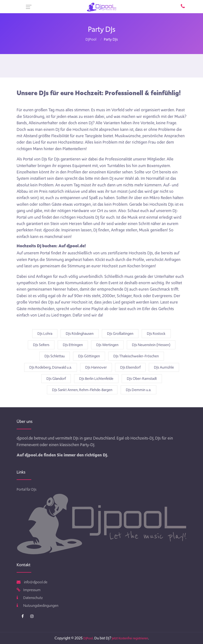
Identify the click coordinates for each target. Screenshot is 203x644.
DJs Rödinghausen (80, 334)
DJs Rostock (156, 334)
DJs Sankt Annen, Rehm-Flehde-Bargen (82, 390)
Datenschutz (30, 598)
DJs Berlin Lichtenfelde (96, 379)
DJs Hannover (96, 367)
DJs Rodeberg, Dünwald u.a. (51, 367)
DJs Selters (41, 345)
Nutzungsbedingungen (37, 606)
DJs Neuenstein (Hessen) (151, 345)
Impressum (29, 590)
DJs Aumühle (164, 367)
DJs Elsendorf (130, 367)
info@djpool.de (32, 582)
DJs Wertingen (107, 345)
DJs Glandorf (56, 379)
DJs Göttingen (89, 356)
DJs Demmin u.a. (139, 390)
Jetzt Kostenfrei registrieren (130, 638)
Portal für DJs (27, 489)
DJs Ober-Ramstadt (142, 379)
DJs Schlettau (55, 356)
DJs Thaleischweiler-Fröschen (136, 356)
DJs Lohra (45, 334)
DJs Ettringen (73, 345)
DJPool (91, 39)
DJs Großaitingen (120, 334)
